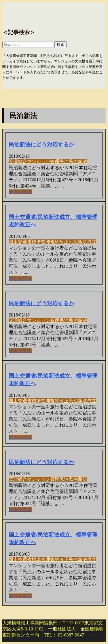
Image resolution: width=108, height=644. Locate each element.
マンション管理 (43, 162)
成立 (92, 242)
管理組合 (18, 162)
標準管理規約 (46, 242)
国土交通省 (20, 242)
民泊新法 (78, 162)
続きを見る (20, 192)
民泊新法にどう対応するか (41, 145)
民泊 (64, 162)
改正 (64, 242)
